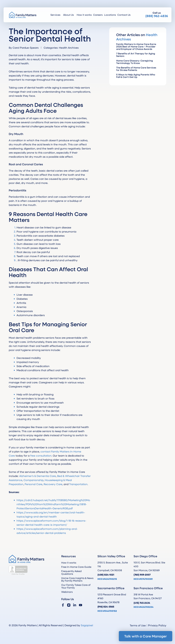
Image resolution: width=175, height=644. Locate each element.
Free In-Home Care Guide (76, 567)
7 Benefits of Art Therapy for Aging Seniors (136, 55)
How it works (84, 15)
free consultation (41, 456)
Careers (98, 15)
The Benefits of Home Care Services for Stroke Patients (136, 69)
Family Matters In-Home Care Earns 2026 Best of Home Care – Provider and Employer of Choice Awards (136, 47)
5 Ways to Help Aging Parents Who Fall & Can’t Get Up (136, 76)
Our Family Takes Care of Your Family (76, 586)
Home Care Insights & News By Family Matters (77, 579)
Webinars (67, 592)
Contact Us (124, 15)
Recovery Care (53, 484)
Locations (110, 15)
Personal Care (33, 484)
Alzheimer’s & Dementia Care (38, 476)
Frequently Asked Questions (71, 572)
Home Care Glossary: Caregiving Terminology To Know (135, 62)
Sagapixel (87, 625)
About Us (69, 15)
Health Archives (69, 48)
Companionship (33, 480)
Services (56, 15)
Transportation (78, 484)
